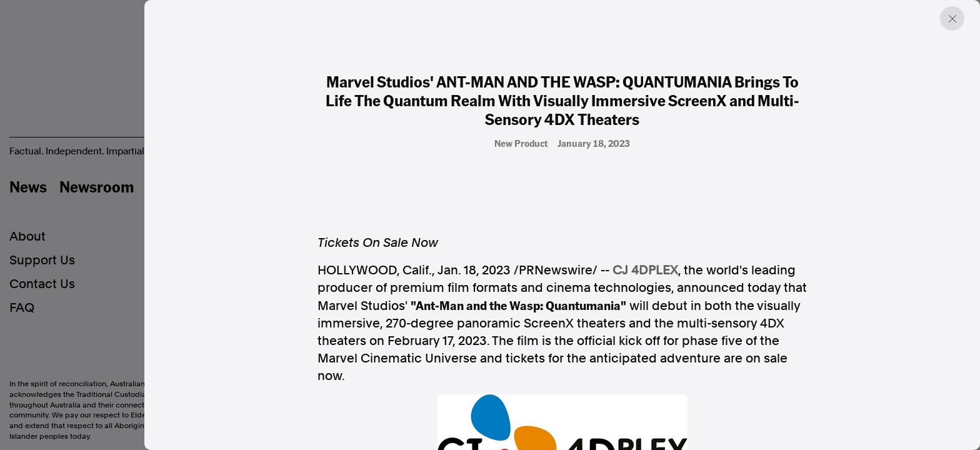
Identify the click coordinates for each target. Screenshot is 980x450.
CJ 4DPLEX (645, 270)
